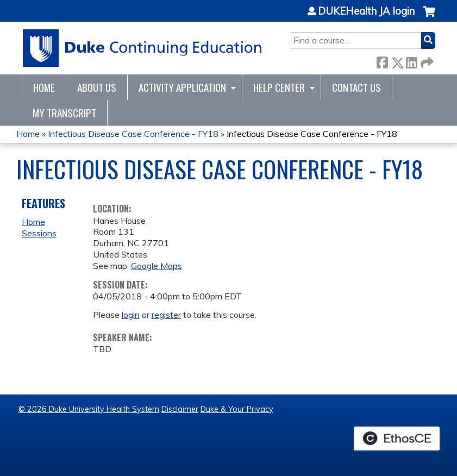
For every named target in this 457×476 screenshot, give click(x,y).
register (166, 315)
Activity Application (182, 87)
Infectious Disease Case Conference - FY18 (133, 134)
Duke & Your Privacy (237, 409)
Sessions (39, 233)
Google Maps (156, 266)
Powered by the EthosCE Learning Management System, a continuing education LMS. (397, 439)
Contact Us (356, 87)
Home (44, 87)
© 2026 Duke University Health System (89, 409)
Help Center (279, 87)
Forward (426, 61)
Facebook (382, 61)
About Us (97, 87)
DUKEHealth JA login (366, 11)
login (131, 315)
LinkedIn (411, 61)
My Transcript (64, 113)
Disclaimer (180, 409)
